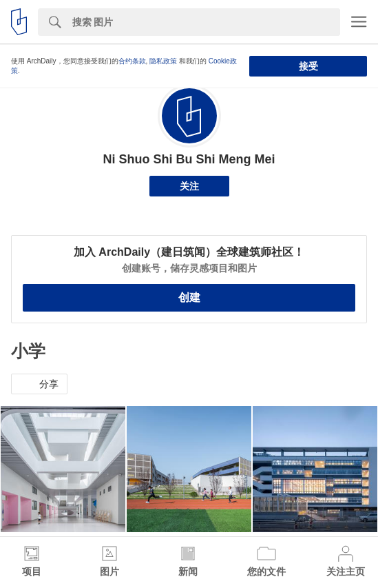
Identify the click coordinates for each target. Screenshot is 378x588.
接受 (308, 66)
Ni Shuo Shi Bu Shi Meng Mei (189, 159)
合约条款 (132, 61)
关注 (189, 186)
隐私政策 (163, 61)
